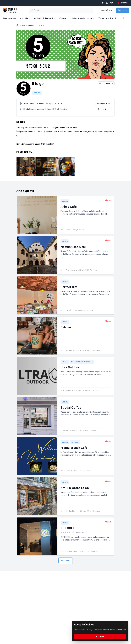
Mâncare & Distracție (83, 18)
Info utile (25, 18)
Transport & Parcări (109, 18)
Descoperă (9, 18)
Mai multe (66, 561)
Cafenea (31, 25)
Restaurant (75, 442)
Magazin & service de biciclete (82, 362)
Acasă (22, 25)
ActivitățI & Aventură (45, 18)
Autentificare (106, 10)
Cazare (64, 18)
